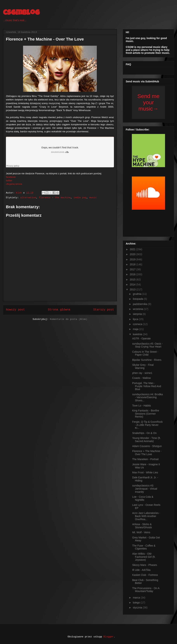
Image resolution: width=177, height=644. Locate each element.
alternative (28, 198)
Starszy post (104, 310)
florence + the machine (55, 198)
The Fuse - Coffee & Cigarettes (144, 547)
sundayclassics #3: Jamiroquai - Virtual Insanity (145, 489)
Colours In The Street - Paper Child (145, 353)
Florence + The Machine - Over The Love (147, 453)
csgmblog (21, 13)
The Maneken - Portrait (145, 459)
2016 (133, 274)
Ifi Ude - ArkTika (141, 570)
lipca (136, 319)
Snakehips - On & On (144, 433)
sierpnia (138, 314)
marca (137, 598)
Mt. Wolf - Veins (141, 532)
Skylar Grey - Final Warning (143, 366)
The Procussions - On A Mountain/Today (146, 590)
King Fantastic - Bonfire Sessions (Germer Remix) (146, 414)
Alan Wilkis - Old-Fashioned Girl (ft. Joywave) (144, 557)
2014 (133, 285)
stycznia (138, 608)
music (93, 198)
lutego (137, 603)
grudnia (137, 294)
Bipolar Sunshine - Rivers (147, 360)
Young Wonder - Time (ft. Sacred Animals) (146, 440)
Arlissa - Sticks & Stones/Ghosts (142, 526)
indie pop (80, 198)
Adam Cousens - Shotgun (147, 446)
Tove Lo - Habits (142, 406)
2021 (133, 249)
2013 (133, 289)
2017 (133, 269)
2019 (133, 259)
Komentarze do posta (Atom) (68, 319)
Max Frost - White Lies (145, 472)
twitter (9, 180)
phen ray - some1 (142, 373)
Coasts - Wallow (142, 378)
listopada (138, 299)
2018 (133, 264)
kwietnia (138, 334)
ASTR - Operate (141, 338)
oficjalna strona (14, 184)
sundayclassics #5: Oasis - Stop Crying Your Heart (147, 345)
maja (136, 329)
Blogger (109, 637)
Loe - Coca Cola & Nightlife (143, 498)
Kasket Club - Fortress (145, 575)
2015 (133, 280)
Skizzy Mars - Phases (145, 565)
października (140, 304)
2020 (133, 254)
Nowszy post (15, 310)
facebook (11, 177)
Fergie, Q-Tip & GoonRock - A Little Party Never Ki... (147, 425)
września (138, 309)
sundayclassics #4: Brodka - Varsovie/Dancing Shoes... (147, 397)
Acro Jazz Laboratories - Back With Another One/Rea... (146, 516)
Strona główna (59, 310)
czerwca (138, 324)
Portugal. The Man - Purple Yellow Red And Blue (147, 386)
